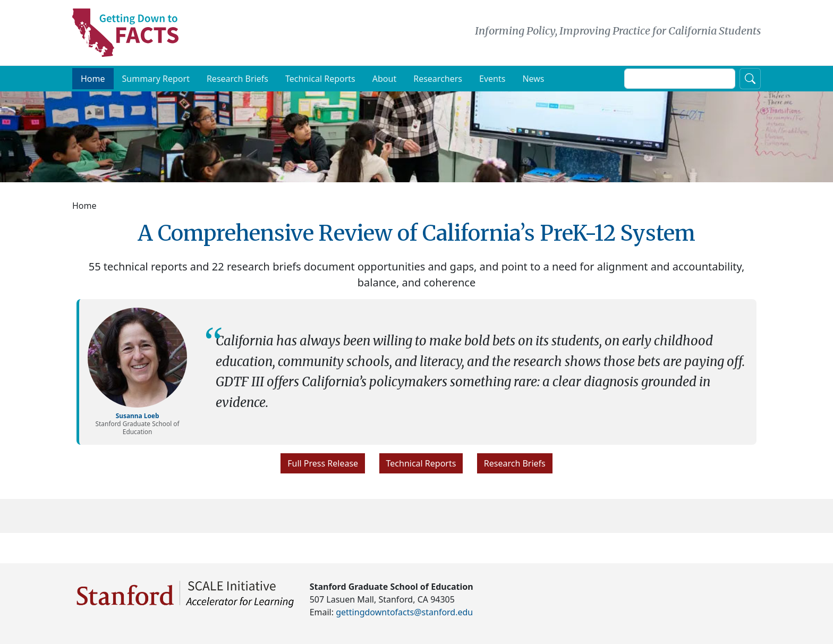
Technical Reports (320, 83)
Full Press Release (323, 468)
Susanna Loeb (138, 420)
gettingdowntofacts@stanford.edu (404, 612)
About (384, 83)
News (533, 83)
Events (492, 83)
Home (93, 83)
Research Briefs (237, 83)
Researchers (438, 83)
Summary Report (156, 83)
